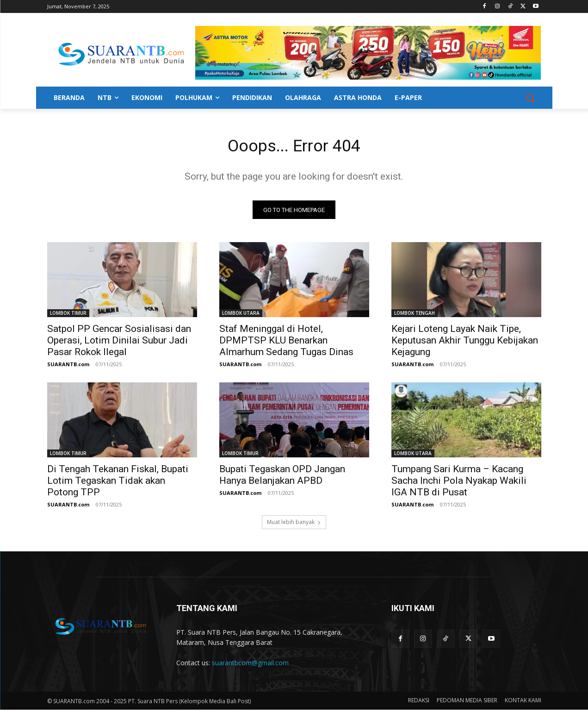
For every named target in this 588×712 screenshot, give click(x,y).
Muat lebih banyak (294, 525)
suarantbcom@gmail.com (250, 665)
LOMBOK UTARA (241, 316)
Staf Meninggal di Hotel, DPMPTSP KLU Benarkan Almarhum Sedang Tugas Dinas (286, 343)
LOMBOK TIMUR (68, 316)
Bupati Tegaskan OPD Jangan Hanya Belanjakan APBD (282, 478)
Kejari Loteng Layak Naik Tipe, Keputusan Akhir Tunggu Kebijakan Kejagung (465, 343)
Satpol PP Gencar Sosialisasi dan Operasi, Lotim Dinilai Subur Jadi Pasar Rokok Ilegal (119, 343)
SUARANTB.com (68, 367)
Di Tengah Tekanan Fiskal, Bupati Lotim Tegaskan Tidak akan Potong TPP (118, 483)
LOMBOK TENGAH (415, 316)
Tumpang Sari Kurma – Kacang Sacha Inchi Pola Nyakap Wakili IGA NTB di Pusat (459, 483)
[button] (530, 98)
